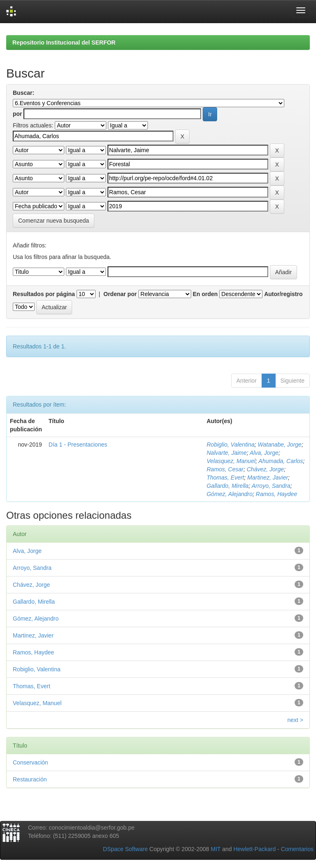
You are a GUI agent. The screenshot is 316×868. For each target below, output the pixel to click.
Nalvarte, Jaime (226, 453)
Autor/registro (283, 294)
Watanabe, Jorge (280, 445)
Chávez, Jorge (265, 469)
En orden (205, 294)
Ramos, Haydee (276, 494)
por (18, 114)
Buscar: (23, 93)
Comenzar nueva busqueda (54, 221)
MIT (215, 849)
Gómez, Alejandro (229, 494)
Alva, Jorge (264, 453)
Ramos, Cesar (225, 469)
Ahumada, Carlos (281, 461)
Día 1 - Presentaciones (78, 445)
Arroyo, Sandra (271, 486)
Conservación (30, 762)
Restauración (30, 779)
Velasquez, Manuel (231, 461)
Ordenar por (120, 294)
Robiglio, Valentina (230, 445)
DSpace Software (125, 849)
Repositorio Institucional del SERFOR (64, 42)
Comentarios (297, 849)
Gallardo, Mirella (227, 486)
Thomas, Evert (225, 478)
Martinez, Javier (268, 478)
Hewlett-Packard (254, 849)
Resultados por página (44, 294)
